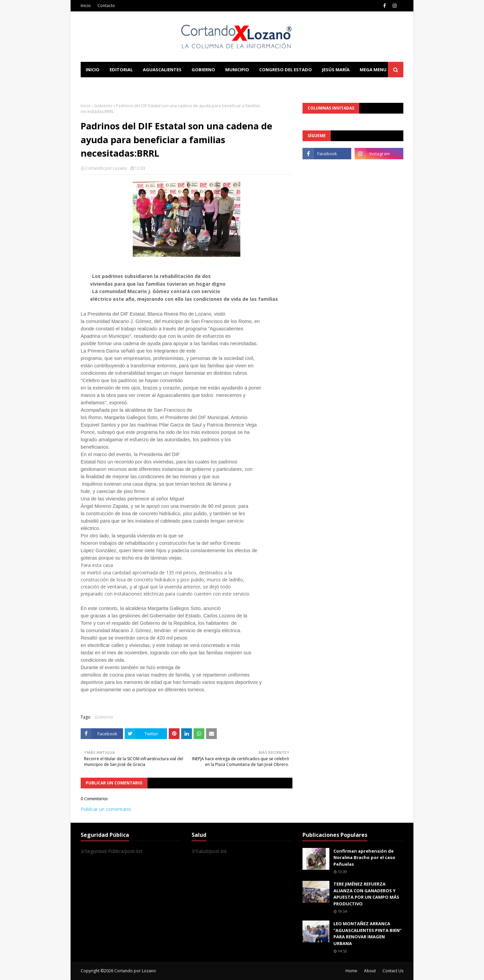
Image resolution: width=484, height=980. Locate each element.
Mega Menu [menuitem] (373, 70)
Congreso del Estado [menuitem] (286, 70)
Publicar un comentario (106, 809)
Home (351, 971)
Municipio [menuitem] (237, 70)
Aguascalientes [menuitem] (162, 70)
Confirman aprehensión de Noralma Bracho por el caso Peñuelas (364, 857)
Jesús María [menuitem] (336, 70)
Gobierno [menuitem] (203, 70)
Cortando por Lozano (106, 168)
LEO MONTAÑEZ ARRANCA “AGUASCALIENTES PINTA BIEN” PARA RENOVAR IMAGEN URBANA (368, 933)
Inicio (86, 6)
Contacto (106, 6)
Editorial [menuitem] (121, 70)
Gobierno (103, 106)
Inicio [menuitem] (93, 70)
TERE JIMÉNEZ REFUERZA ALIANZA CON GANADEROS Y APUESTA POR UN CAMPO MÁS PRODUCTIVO (366, 894)
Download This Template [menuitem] (220, 85)
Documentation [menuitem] (155, 85)
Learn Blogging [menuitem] (105, 85)
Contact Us (393, 971)
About (370, 971)
